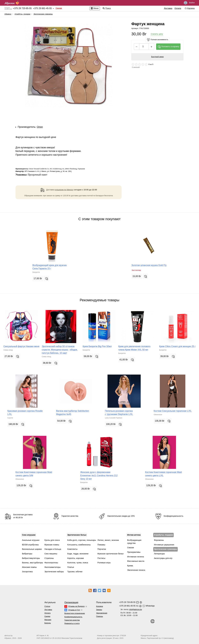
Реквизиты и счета (72, 623)
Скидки (59, 8)
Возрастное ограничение (75, 613)
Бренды (48, 623)
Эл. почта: (131, 609)
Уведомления (102, 613)
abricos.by (8, 636)
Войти (189, 3)
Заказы (99, 610)
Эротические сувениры (43, 14)
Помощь (100, 616)
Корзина (100, 606)
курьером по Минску (64, 190)
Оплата (178, 8)
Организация (71, 602)
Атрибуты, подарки (22, 14)
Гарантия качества (72, 620)
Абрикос (8, 14)
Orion (40, 127)
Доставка (168, 8)
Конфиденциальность (73, 617)
